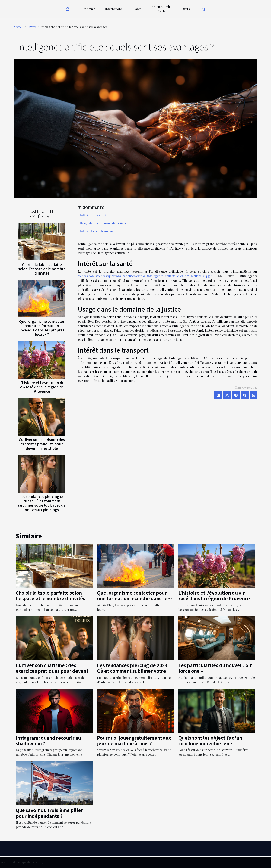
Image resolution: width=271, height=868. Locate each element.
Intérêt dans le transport (97, 231)
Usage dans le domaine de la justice (104, 223)
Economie (88, 9)
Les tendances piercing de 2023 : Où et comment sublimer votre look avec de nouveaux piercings (42, 503)
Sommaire (93, 207)
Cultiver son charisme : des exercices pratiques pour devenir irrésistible (42, 444)
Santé (137, 9)
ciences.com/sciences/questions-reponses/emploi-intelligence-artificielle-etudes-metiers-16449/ (145, 276)
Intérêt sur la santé (93, 215)
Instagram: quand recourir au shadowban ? (48, 740)
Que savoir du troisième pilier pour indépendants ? (49, 813)
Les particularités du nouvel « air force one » (215, 668)
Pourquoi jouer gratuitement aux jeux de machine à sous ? (134, 740)
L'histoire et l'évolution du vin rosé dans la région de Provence (42, 387)
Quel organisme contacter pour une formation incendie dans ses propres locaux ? (42, 328)
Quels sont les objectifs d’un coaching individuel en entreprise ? (210, 743)
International (114, 9)
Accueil (18, 27)
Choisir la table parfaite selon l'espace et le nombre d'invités (42, 269)
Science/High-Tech (162, 9)
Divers (186, 9)
